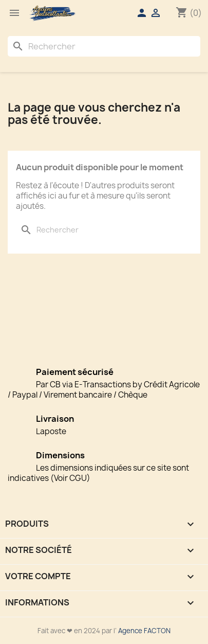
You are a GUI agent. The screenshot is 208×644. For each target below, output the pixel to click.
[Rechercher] (104, 46)
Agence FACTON (144, 631)
